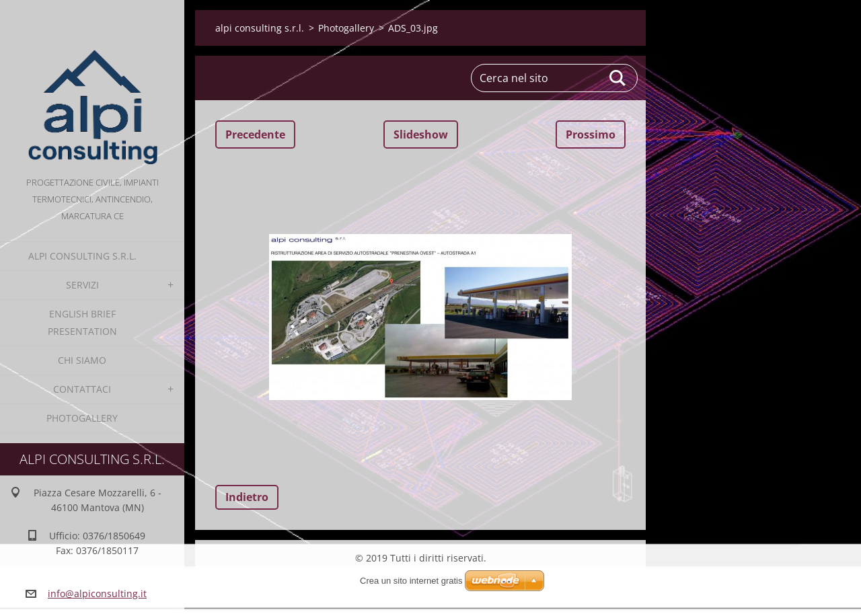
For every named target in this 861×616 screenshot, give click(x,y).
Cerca (618, 78)
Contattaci (82, 389)
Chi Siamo (82, 360)
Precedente (255, 134)
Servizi (82, 285)
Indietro (247, 497)
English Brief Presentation (82, 322)
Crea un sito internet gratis (411, 581)
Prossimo (591, 134)
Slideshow (421, 134)
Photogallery (82, 418)
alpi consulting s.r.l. (82, 256)
